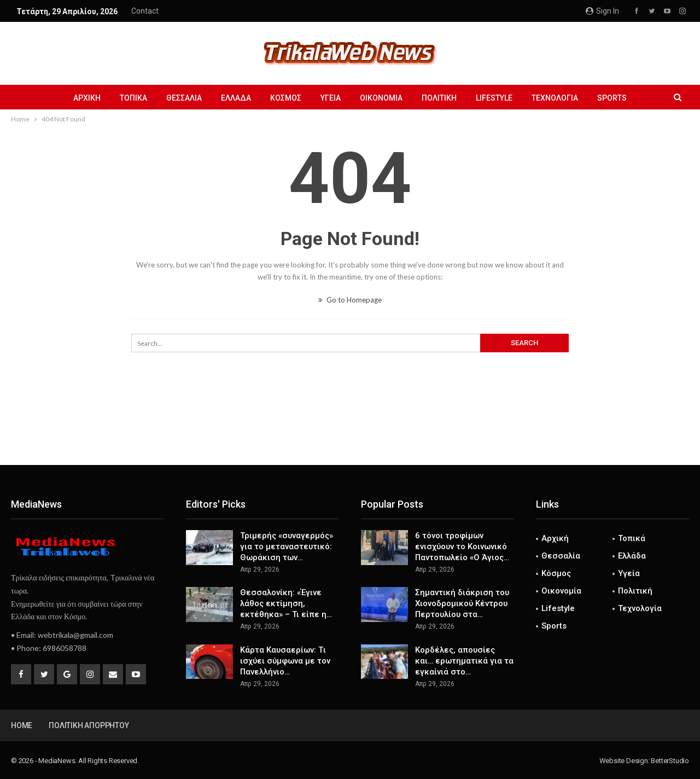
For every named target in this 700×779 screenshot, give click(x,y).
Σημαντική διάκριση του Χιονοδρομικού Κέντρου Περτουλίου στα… (462, 603)
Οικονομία (381, 98)
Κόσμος (286, 98)
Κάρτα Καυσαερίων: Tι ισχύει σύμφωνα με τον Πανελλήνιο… (285, 661)
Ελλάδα (236, 98)
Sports (612, 98)
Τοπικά (133, 98)
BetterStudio (670, 761)
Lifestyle (494, 98)
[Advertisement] (350, 429)
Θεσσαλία (184, 98)
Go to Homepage (350, 300)
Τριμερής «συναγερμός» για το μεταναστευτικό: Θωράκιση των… (287, 547)
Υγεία (331, 98)
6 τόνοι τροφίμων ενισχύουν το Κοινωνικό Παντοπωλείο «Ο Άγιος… (462, 547)
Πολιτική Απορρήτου (89, 725)
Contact (145, 11)
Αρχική (87, 98)
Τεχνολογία (555, 98)
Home (22, 725)
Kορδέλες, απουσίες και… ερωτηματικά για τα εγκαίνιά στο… (464, 661)
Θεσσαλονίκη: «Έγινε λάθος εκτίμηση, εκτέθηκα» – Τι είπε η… (286, 603)
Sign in (602, 11)
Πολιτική (439, 98)
